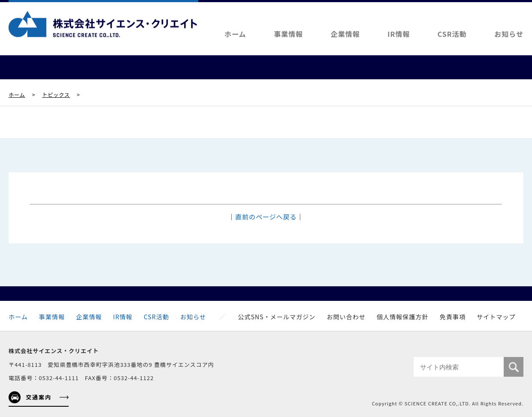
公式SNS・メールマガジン (277, 317)
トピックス (56, 94)
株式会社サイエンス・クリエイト (103, 24)
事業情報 (288, 34)
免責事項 (453, 317)
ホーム (235, 34)
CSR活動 (452, 34)
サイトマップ (496, 317)
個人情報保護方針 (403, 317)
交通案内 (39, 397)
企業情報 (345, 34)
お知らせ (509, 34)
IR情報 (399, 34)
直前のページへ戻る (266, 217)
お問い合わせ (346, 317)
